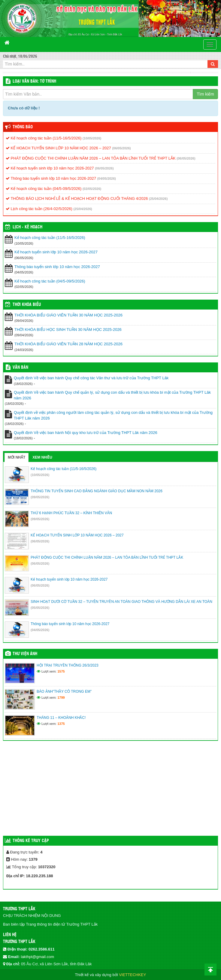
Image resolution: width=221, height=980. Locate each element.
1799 (61, 698)
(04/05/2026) (107, 179)
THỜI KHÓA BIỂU (27, 305)
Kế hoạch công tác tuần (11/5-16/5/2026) (44, 138)
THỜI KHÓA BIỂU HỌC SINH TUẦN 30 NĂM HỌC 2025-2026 (68, 330)
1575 (61, 671)
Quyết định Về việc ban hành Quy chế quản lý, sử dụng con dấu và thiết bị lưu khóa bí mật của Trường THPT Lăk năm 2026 (112, 395)
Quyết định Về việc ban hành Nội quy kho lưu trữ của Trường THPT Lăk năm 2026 (86, 433)
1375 (61, 724)
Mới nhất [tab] (17, 457)
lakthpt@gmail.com (37, 957)
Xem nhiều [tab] (42, 457)
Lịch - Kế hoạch (27, 227)
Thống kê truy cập (31, 841)
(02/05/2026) (92, 189)
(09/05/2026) (40, 497)
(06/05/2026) (121, 148)
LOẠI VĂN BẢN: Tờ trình (34, 81)
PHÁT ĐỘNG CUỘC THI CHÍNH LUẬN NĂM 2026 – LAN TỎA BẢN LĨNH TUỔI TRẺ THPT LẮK (91, 158)
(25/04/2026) (158, 199)
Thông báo (23, 127)
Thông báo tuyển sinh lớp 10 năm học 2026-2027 (51, 178)
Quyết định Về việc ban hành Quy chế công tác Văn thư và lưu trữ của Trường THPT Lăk (91, 378)
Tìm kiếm (205, 94)
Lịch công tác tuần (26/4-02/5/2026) (39, 209)
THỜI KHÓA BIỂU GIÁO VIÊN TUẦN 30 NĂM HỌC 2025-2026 (68, 315)
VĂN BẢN (20, 368)
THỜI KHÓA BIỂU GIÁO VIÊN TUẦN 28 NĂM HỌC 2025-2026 (68, 344)
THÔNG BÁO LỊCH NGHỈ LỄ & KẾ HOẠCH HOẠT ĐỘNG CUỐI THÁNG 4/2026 (77, 198)
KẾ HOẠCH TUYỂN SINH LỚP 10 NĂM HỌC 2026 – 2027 (58, 148)
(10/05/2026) (92, 138)
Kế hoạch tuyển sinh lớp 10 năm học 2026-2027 (50, 168)
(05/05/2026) (40, 608)
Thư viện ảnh (25, 654)
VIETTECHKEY (132, 975)
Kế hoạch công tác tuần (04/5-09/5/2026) (44, 189)
